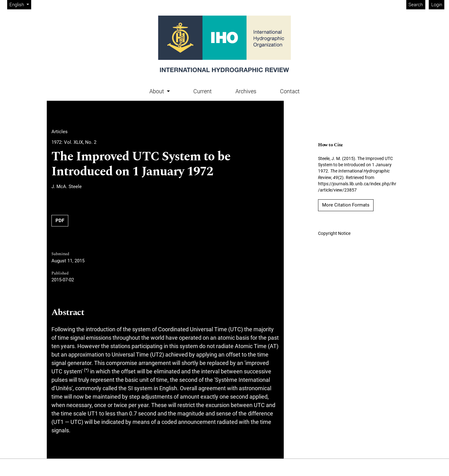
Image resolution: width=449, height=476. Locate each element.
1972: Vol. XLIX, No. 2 (74, 142)
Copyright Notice (334, 233)
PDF (60, 221)
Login (437, 5)
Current (203, 91)
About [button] (157, 91)
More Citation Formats (346, 205)
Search (416, 5)
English (20, 4)
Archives (246, 91)
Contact (290, 91)
